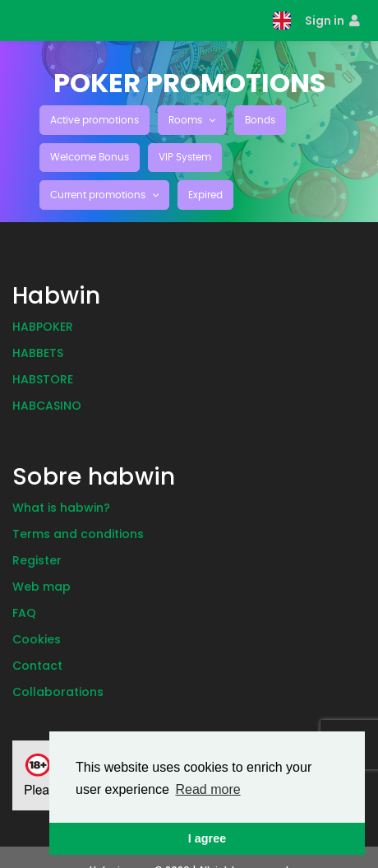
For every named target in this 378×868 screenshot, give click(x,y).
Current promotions (99, 195)
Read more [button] (207, 789)
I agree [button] (207, 838)
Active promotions (94, 120)
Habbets (38, 353)
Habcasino (47, 406)
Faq (24, 613)
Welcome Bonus (90, 157)
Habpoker (43, 327)
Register (37, 560)
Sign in (332, 21)
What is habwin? (61, 508)
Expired (205, 195)
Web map (41, 587)
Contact (37, 666)
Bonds (260, 120)
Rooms (187, 120)
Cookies (37, 639)
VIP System (185, 157)
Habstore (43, 379)
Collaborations (58, 692)
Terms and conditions (78, 534)
